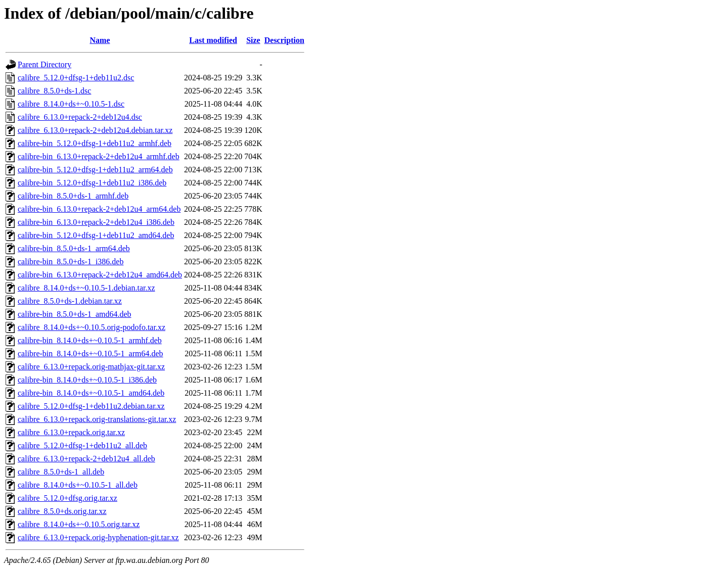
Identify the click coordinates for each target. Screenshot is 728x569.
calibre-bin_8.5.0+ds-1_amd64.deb (75, 314)
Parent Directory (44, 64)
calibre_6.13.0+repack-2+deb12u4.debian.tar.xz (95, 130)
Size (253, 40)
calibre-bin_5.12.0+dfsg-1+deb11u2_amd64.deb (96, 235)
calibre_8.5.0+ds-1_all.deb (61, 472)
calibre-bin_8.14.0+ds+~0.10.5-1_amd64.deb (91, 393)
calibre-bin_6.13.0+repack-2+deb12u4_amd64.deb (100, 275)
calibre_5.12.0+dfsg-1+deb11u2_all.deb (82, 445)
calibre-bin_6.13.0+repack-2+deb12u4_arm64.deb (99, 209)
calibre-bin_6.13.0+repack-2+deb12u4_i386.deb (96, 222)
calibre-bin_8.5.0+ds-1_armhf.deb (73, 196)
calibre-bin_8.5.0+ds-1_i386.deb (71, 262)
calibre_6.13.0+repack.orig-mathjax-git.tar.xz (91, 367)
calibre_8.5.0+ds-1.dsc (54, 91)
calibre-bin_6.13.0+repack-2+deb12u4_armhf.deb (99, 156)
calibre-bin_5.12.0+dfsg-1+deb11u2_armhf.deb (95, 143)
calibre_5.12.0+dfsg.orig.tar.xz (67, 498)
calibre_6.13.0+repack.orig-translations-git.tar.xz (97, 419)
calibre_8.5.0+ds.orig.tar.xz (62, 511)
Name (100, 40)
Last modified (213, 40)
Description (284, 40)
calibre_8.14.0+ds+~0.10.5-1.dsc (71, 104)
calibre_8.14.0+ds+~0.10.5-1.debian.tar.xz (86, 288)
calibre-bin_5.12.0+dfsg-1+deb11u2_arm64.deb (95, 170)
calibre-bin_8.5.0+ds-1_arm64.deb (74, 248)
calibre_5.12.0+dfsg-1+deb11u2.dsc (76, 78)
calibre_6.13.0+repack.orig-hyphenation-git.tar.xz (98, 537)
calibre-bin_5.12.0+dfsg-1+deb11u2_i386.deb (92, 183)
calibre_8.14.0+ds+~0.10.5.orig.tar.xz (79, 524)
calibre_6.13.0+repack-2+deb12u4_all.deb (86, 459)
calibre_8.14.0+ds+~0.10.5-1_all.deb (78, 485)
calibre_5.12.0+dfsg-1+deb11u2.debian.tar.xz (91, 406)
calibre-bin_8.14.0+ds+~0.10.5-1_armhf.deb (90, 340)
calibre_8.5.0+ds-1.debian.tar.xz (70, 301)
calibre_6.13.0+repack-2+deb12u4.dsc (80, 117)
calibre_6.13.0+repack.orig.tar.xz (71, 432)
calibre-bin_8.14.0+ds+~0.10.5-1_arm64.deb (90, 353)
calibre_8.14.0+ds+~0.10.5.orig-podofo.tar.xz (92, 327)
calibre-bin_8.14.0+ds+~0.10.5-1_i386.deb (87, 380)
